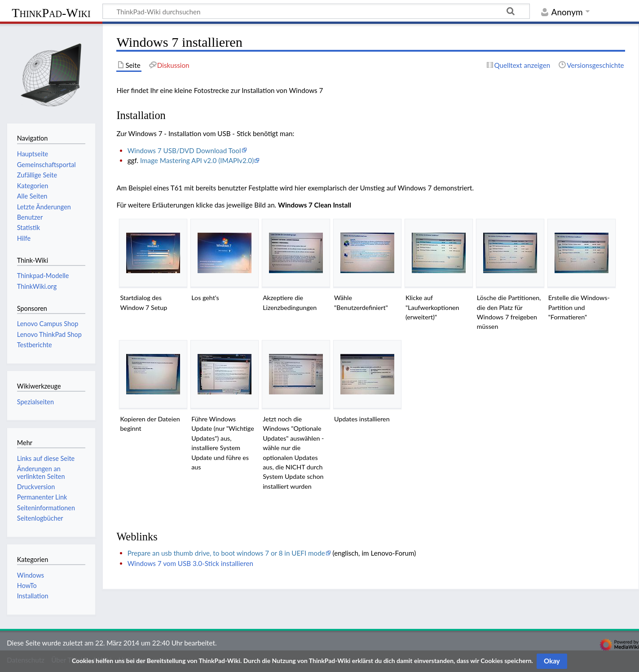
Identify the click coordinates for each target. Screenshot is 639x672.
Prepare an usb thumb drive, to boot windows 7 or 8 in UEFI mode (226, 553)
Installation (33, 596)
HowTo (27, 586)
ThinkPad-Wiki (51, 13)
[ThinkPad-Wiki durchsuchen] (316, 11)
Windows (31, 575)
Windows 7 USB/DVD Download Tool (184, 150)
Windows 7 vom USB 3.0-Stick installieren (190, 563)
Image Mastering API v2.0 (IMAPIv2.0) (197, 160)
